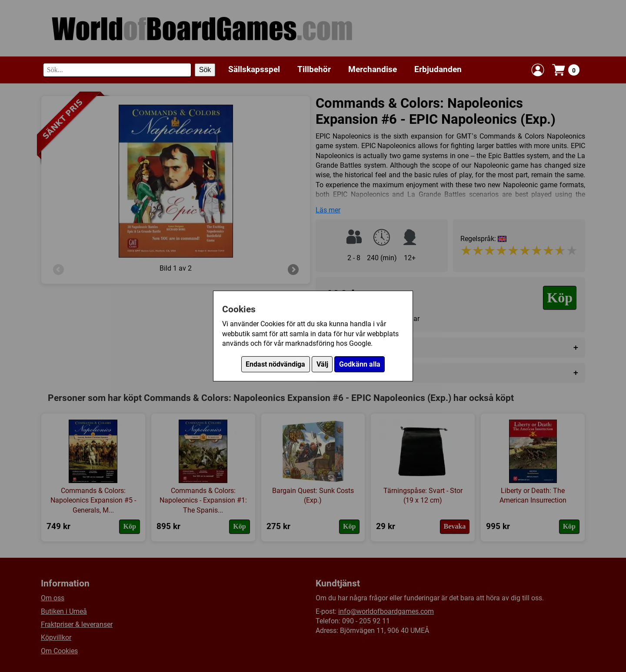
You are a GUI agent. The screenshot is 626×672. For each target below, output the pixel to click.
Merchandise (373, 69)
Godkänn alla (360, 364)
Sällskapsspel (254, 69)
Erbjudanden (438, 69)
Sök (205, 70)
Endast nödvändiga (275, 364)
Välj (322, 364)
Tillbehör (314, 69)
